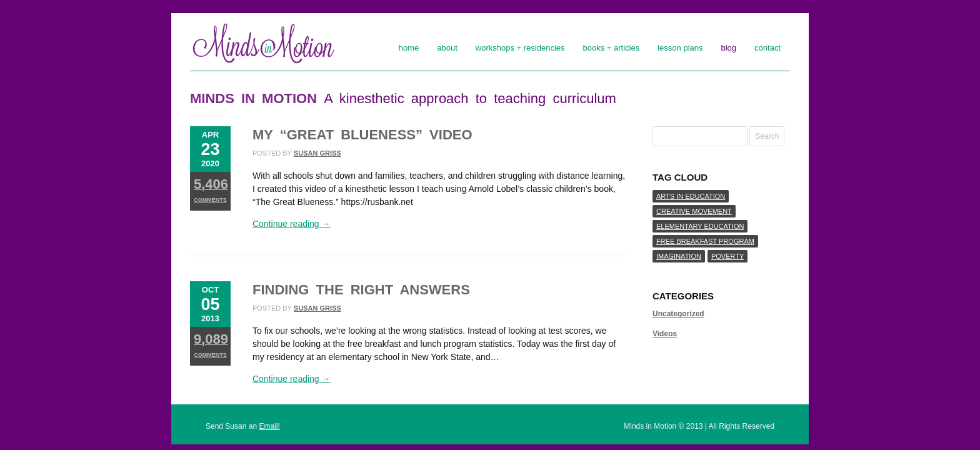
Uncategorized (678, 314)
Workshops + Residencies (520, 48)
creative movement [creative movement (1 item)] (694, 211)
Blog (729, 48)
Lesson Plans (680, 48)
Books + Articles (612, 48)
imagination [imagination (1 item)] (679, 256)
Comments (211, 190)
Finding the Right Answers (361, 290)
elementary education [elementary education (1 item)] (700, 226)
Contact (767, 48)
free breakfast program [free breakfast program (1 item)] (705, 241)
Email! (269, 426)
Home (409, 48)
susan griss (317, 153)
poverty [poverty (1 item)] (727, 256)
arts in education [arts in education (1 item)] (691, 196)
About (447, 48)
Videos (665, 334)
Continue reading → (292, 224)
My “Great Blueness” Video (362, 135)
